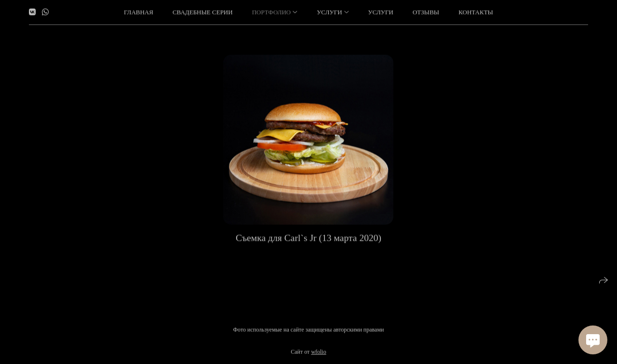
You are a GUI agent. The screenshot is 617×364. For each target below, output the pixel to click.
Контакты (476, 12)
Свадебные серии (203, 12)
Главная (139, 12)
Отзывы (426, 12)
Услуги (381, 12)
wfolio (318, 352)
